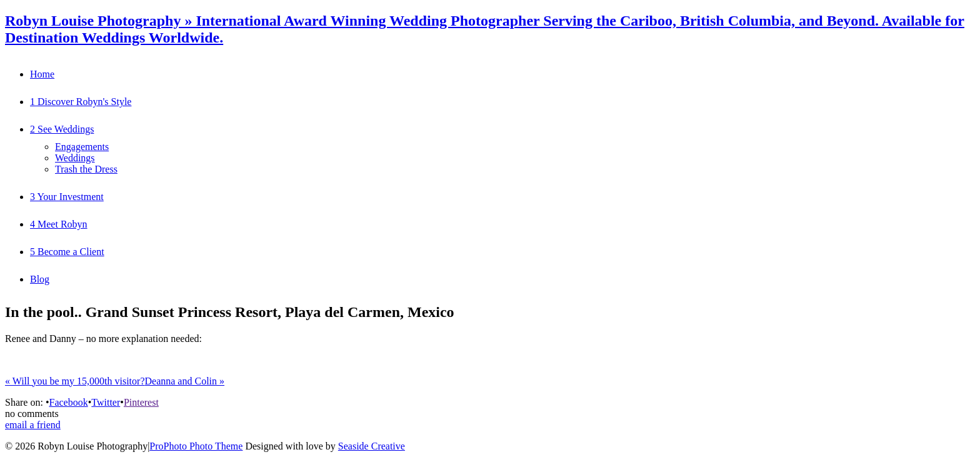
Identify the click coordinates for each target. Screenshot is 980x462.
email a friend (33, 425)
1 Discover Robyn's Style (81, 102)
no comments (32, 414)
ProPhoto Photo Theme (196, 446)
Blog (40, 279)
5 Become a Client (67, 252)
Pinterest (141, 402)
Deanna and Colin (185, 381)
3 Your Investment (67, 197)
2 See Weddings (62, 129)
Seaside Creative (372, 446)
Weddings (75, 158)
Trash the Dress (86, 169)
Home (42, 74)
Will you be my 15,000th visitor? (75, 381)
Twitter (106, 402)
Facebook (68, 402)
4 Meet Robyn (59, 224)
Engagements (82, 147)
